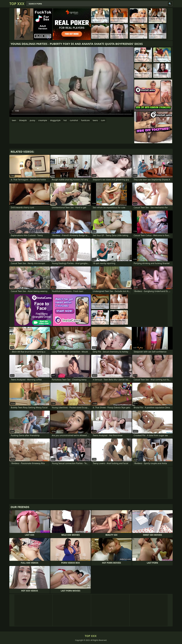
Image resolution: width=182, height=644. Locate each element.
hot (65, 120)
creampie (43, 120)
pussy (32, 120)
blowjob (23, 120)
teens (95, 120)
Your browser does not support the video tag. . (72, 82)
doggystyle (55, 120)
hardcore (85, 120)
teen (14, 120)
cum (103, 120)
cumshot (74, 120)
